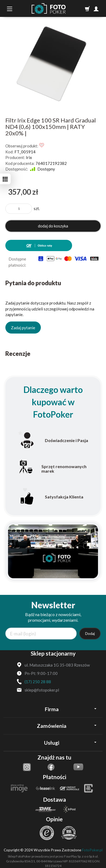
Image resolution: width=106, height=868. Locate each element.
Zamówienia (67, 726)
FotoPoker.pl (92, 850)
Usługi (70, 743)
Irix (29, 157)
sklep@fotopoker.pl (42, 690)
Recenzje (18, 354)
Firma (71, 709)
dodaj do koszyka (53, 226)
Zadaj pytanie (23, 328)
